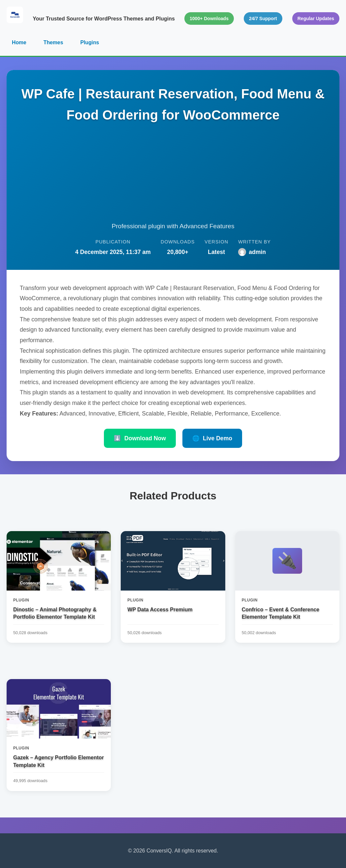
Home (19, 42)
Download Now (140, 439)
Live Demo (212, 439)
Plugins (90, 42)
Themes (53, 42)
